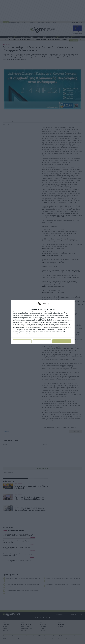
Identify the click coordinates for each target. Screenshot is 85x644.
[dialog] (43, 322)
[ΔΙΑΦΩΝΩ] (72, 303)
